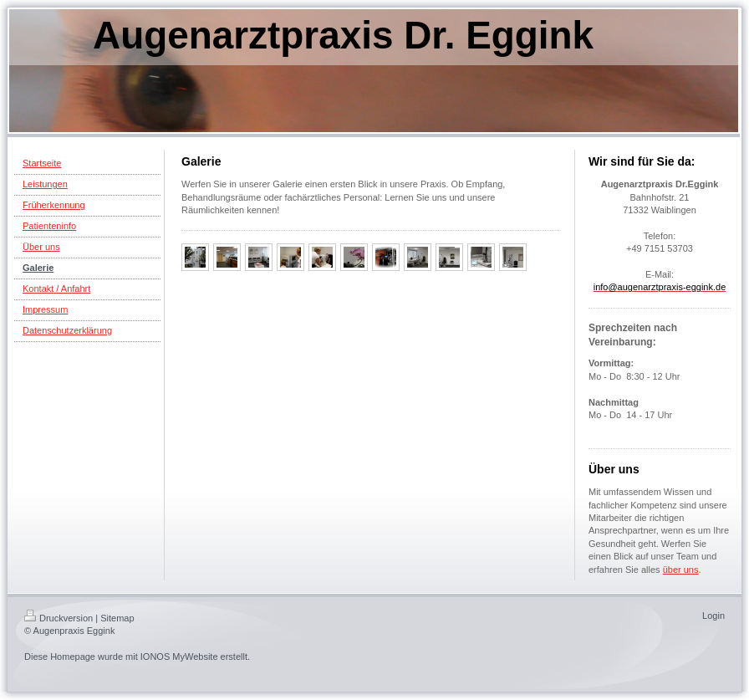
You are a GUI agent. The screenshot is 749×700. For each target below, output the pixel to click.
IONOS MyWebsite (179, 657)
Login (713, 616)
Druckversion (59, 618)
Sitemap (117, 618)
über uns (681, 570)
